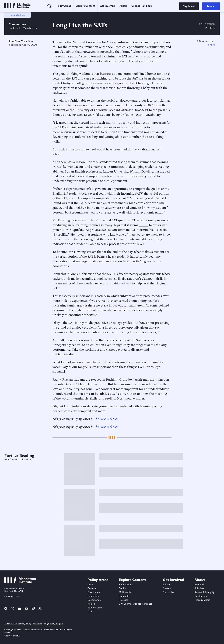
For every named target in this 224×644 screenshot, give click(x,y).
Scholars (199, 588)
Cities (91, 584)
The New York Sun (21, 41)
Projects (123, 600)
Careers (167, 588)
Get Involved (107, 6)
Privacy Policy (25, 624)
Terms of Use (10, 624)
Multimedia (125, 592)
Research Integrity (204, 592)
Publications (126, 584)
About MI (199, 584)
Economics (94, 592)
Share (211, 45)
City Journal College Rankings (136, 604)
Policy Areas (64, 6)
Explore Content (85, 6)
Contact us (201, 596)
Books (122, 588)
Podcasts (124, 596)
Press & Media (202, 600)
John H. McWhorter (25, 28)
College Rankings (142, 6)
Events (167, 584)
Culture (92, 588)
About (123, 6)
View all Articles (18, 15)
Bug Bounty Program (54, 624)
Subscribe (168, 592)
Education (207, 24)
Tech (90, 611)
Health (91, 604)
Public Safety (95, 608)
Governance (94, 600)
